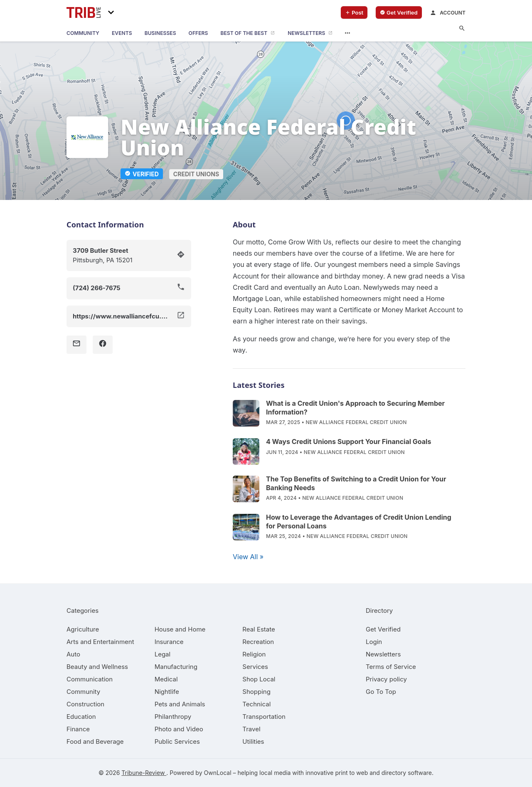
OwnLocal (217, 773)
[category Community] (83, 692)
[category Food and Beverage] (95, 741)
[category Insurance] (169, 642)
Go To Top (381, 692)
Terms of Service (391, 667)
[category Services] (255, 667)
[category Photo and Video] (179, 729)
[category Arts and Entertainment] (100, 642)
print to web (351, 773)
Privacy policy (386, 679)
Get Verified (383, 629)
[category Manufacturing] (176, 667)
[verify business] (399, 12)
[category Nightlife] (167, 692)
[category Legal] (163, 654)
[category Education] (81, 717)
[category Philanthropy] (173, 717)
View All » (248, 557)
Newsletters (383, 654)
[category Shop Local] (259, 679)
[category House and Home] (180, 629)
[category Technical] (256, 704)
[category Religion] (254, 654)
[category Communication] (90, 679)
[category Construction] (85, 704)
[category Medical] (166, 679)
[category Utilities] (253, 741)
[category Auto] (73, 654)
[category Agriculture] (83, 629)
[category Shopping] (256, 692)
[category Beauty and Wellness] (97, 667)
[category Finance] (78, 729)
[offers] (198, 33)
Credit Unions (196, 174)
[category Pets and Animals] (180, 704)
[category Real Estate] (259, 629)
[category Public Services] (177, 741)
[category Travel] (251, 729)
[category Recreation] (258, 642)
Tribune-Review (144, 773)
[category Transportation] (264, 717)
